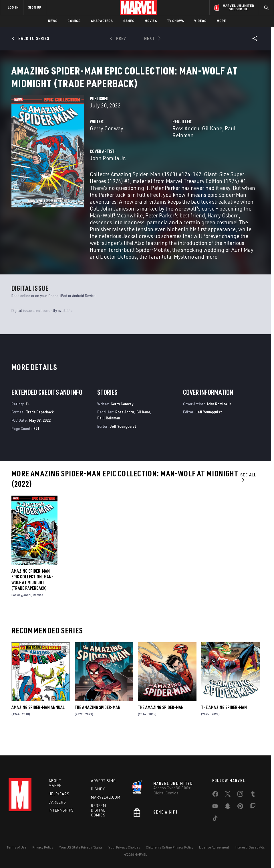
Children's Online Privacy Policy (170, 847)
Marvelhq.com (106, 797)
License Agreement (214, 847)
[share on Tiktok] (215, 819)
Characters (102, 21)
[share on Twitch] (253, 807)
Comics (74, 21)
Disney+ (99, 789)
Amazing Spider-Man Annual (38, 727)
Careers (57, 802)
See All (248, 497)
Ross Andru (186, 148)
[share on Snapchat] (228, 807)
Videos (200, 21)
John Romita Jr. (108, 177)
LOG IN (13, 7)
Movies (151, 21)
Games (129, 21)
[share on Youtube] (215, 807)
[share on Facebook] (215, 795)
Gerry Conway (107, 148)
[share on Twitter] (228, 795)
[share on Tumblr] (253, 795)
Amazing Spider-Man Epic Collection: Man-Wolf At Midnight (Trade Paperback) (32, 599)
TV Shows (176, 21)
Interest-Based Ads (250, 847)
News (53, 21)
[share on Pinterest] (240, 807)
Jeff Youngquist (123, 446)
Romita (38, 614)
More (222, 21)
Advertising (103, 781)
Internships (61, 810)
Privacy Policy (43, 847)
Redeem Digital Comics (99, 810)
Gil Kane (212, 148)
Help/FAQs (59, 794)
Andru (27, 614)
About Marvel (56, 783)
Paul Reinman (109, 437)
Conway (17, 614)
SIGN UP (35, 7)
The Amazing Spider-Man (98, 727)
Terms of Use (17, 847)
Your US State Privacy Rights (81, 847)
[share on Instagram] (240, 795)
